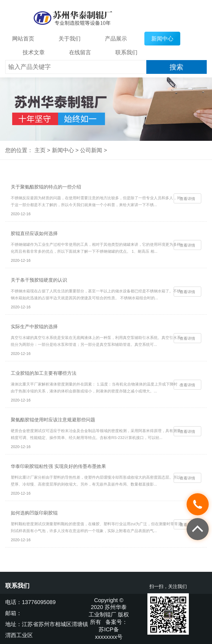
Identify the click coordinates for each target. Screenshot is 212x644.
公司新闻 (91, 150)
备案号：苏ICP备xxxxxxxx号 (111, 629)
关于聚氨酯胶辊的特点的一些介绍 (46, 187)
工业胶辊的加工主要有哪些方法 (44, 373)
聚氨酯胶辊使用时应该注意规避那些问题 (53, 420)
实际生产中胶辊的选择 (34, 327)
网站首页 (23, 39)
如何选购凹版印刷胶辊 (34, 513)
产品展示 (116, 39)
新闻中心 (162, 39)
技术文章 (34, 52)
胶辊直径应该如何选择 (34, 234)
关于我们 (70, 39)
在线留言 (80, 52)
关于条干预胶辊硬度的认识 (39, 280)
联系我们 (126, 52)
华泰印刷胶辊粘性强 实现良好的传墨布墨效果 (58, 466)
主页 (40, 150)
